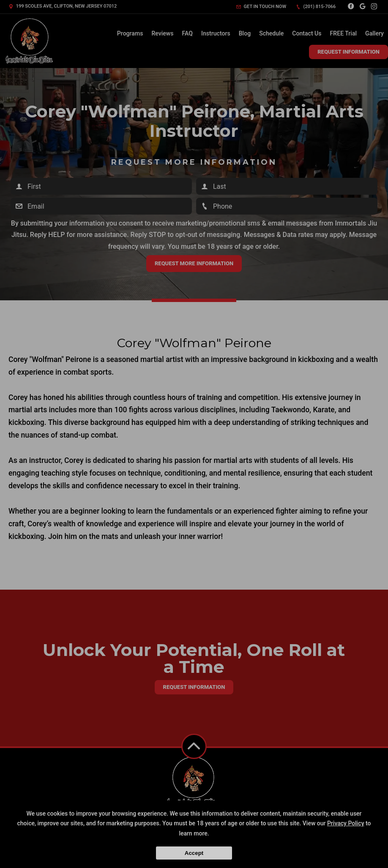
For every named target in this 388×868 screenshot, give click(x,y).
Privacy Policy (346, 823)
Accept (194, 853)
